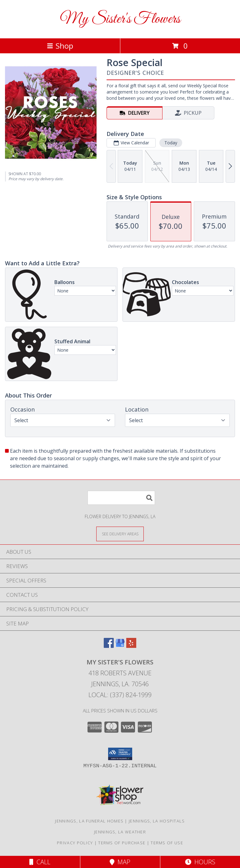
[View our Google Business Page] (120, 646)
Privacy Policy (75, 843)
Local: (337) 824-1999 (120, 695)
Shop (60, 46)
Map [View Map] (120, 862)
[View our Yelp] (131, 646)
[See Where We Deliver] (120, 534)
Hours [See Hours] (200, 862)
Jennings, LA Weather (120, 832)
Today (171, 143)
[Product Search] (121, 498)
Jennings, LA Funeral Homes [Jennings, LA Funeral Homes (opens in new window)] (89, 821)
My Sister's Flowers (120, 19)
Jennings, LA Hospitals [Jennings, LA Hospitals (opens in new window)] (157, 821)
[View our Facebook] (109, 646)
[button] (120, 754)
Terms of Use (167, 843)
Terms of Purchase (122, 843)
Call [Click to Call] (40, 862)
